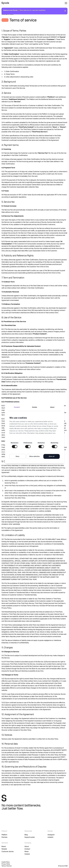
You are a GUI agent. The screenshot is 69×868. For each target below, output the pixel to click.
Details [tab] (35, 407)
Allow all (52, 456)
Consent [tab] (17, 407)
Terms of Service (7, 866)
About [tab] (52, 407)
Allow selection (34, 456)
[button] (66, 3)
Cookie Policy (6, 862)
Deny (17, 456)
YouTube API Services (47, 606)
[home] (13, 3)
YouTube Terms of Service (30, 606)
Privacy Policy (6, 864)
